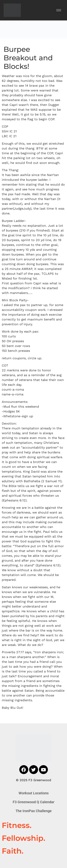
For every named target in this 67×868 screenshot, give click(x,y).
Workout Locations (34, 793)
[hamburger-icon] (59, 10)
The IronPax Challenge (34, 811)
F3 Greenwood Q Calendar (33, 802)
